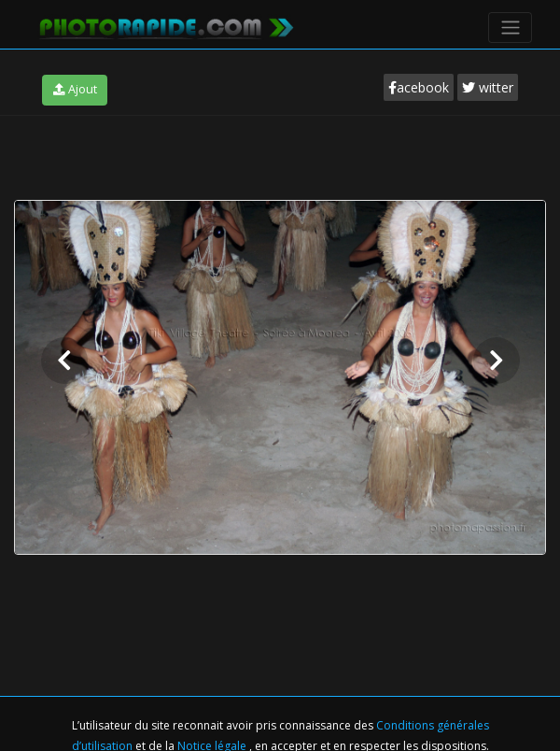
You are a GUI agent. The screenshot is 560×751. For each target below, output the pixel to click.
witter (488, 87)
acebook (419, 87)
